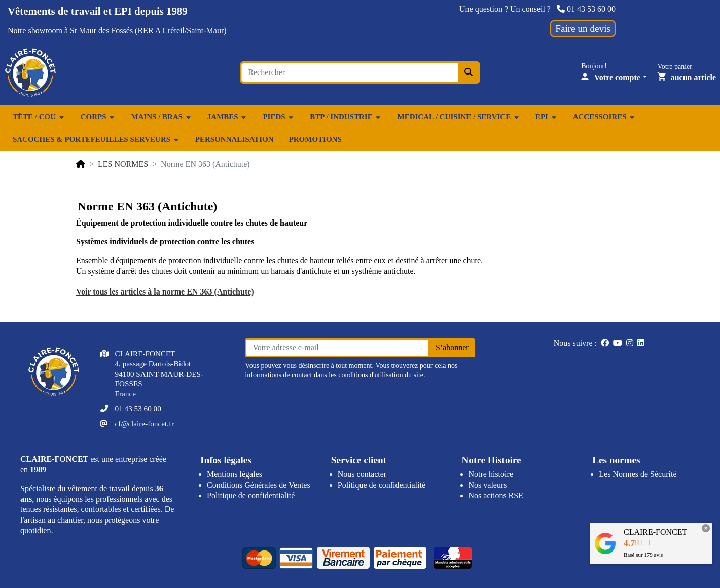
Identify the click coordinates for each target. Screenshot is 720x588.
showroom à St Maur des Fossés (80, 31)
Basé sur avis (643, 555)
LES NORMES (123, 164)
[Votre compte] (614, 77)
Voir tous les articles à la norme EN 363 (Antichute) (165, 292)
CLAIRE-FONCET (655, 532)
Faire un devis (583, 29)
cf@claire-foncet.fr (145, 424)
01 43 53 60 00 (586, 9)
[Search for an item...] (350, 72)
